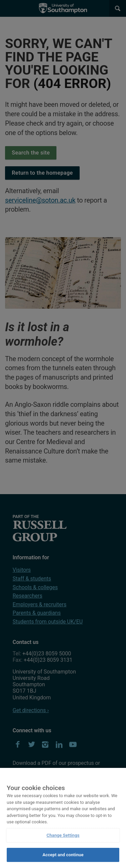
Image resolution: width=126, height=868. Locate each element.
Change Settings (63, 835)
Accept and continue (63, 855)
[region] (63, 818)
